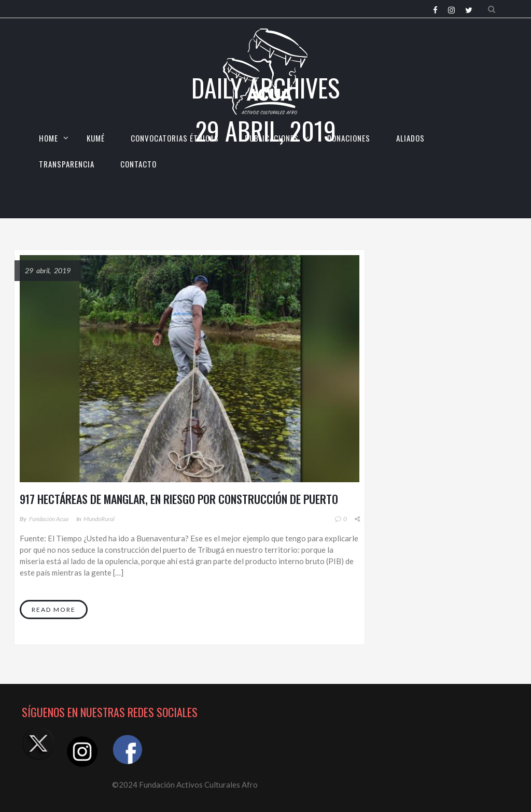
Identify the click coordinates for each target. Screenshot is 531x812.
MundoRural (99, 519)
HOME (48, 138)
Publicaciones (272, 138)
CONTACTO (138, 164)
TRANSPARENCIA (67, 164)
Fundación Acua (49, 519)
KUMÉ (96, 138)
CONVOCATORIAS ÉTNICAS (175, 138)
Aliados (410, 138)
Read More (54, 610)
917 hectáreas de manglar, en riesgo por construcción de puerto (179, 499)
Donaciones (349, 138)
